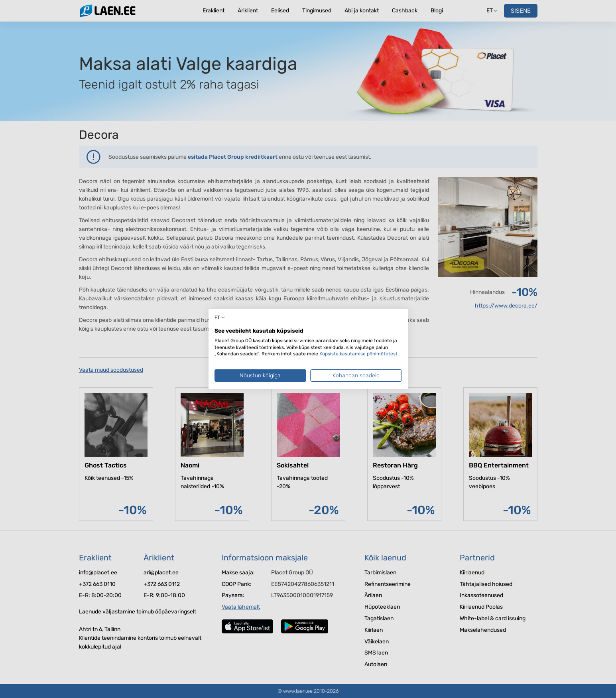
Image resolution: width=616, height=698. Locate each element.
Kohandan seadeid (356, 376)
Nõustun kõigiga (260, 376)
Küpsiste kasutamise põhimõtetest (358, 354)
